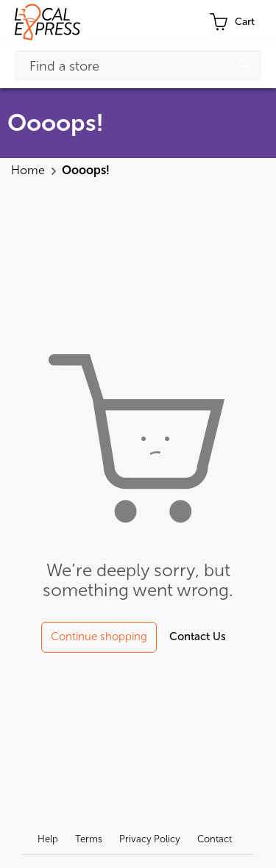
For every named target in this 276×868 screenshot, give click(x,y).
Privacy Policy (150, 839)
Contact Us (198, 636)
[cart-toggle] (232, 22)
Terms (89, 839)
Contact (215, 839)
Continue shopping (99, 636)
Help (48, 839)
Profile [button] (179, 22)
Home (29, 170)
